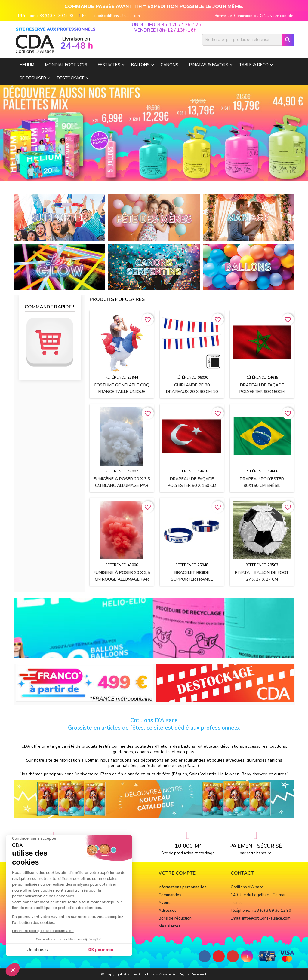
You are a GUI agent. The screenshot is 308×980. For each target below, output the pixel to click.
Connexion (243, 16)
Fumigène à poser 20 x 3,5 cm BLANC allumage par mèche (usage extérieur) (122, 485)
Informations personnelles (183, 887)
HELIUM (27, 65)
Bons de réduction (175, 918)
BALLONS (140, 65)
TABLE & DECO (254, 65)
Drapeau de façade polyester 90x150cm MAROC (262, 392)
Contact (242, 873)
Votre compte (177, 873)
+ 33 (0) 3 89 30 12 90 (55, 16)
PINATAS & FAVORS (209, 65)
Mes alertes (169, 926)
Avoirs (165, 903)
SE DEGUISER (33, 78)
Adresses (168, 911)
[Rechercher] (248, 40)
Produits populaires (117, 299)
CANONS (169, 65)
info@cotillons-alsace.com (117, 16)
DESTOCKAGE (71, 78)
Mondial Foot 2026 (66, 65)
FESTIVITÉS (109, 65)
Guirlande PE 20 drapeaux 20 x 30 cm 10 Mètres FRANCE (192, 392)
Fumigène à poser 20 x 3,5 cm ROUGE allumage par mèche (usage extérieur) (122, 579)
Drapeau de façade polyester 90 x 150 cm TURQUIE (192, 485)
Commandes (170, 895)
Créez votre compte (277, 16)
